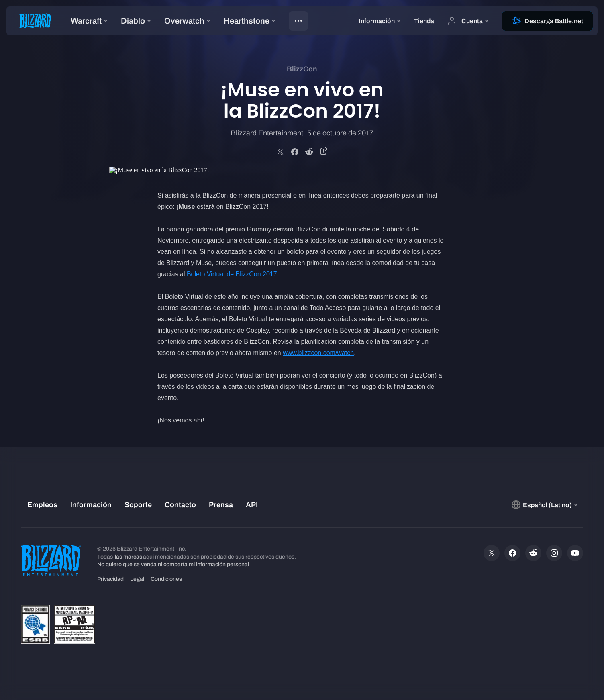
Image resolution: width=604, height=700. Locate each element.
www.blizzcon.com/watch (318, 353)
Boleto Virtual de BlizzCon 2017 (232, 274)
